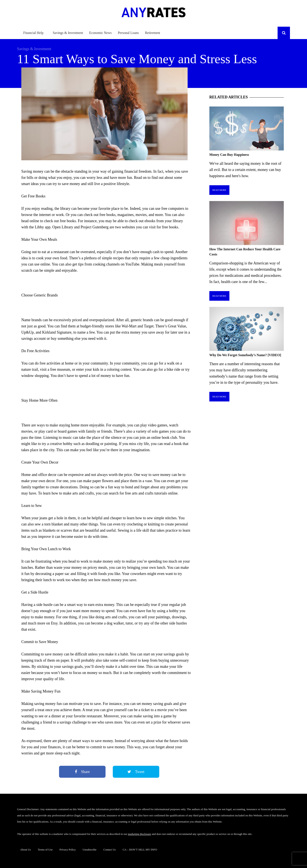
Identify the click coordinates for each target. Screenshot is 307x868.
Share (82, 772)
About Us (26, 850)
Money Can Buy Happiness (229, 155)
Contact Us (110, 850)
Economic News (100, 33)
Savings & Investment (68, 33)
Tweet (136, 772)
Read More (219, 190)
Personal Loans (128, 33)
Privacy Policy (68, 850)
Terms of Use (45, 850)
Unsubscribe (90, 850)
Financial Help (33, 33)
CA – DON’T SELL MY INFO (140, 850)
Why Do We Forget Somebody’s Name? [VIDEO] (245, 355)
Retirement (153, 33)
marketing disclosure (140, 834)
